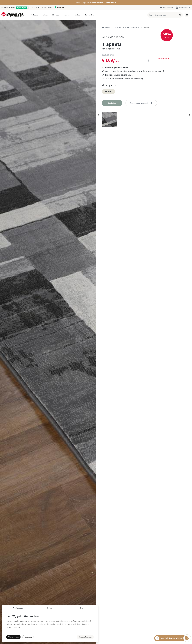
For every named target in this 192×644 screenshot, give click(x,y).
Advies (45, 15)
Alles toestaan (13, 637)
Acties (78, 15)
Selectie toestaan (85, 637)
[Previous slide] (99, 115)
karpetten (117, 27)
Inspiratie (67, 15)
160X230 (108, 91)
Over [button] (82, 608)
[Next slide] (189, 115)
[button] (96, 3)
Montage (56, 15)
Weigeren (28, 637)
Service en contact (185, 7)
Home (106, 27)
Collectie (35, 15)
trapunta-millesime (132, 27)
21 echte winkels (168, 7)
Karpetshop (90, 15)
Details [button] (50, 608)
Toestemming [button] (18, 608)
